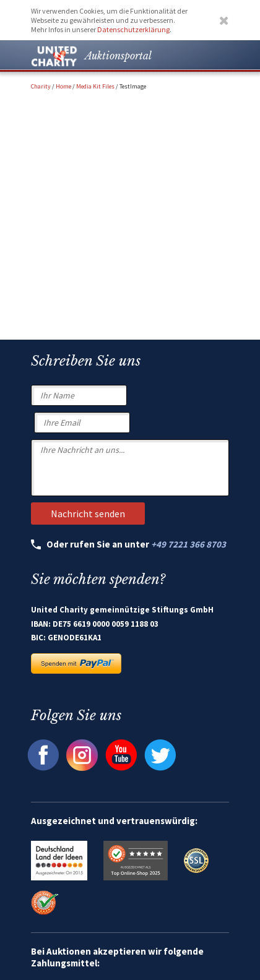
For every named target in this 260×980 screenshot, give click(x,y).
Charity (41, 86)
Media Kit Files (95, 86)
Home (63, 86)
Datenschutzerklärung (133, 29)
